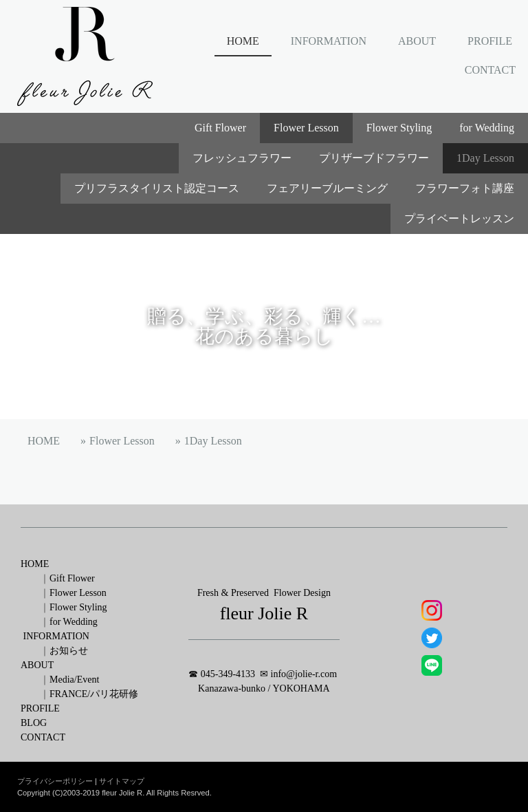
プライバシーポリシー (55, 781)
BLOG (34, 723)
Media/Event (74, 680)
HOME (243, 41)
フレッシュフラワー (242, 158)
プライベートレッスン (459, 218)
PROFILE (490, 41)
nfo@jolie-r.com (306, 674)
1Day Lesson (485, 158)
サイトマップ (122, 781)
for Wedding (487, 128)
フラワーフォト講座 (465, 188)
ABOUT (417, 41)
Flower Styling (399, 128)
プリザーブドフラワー (374, 158)
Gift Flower (220, 128)
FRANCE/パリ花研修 (94, 694)
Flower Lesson (306, 128)
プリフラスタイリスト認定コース (157, 188)
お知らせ (69, 651)
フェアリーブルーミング (327, 188)
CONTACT (490, 70)
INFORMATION (329, 41)
